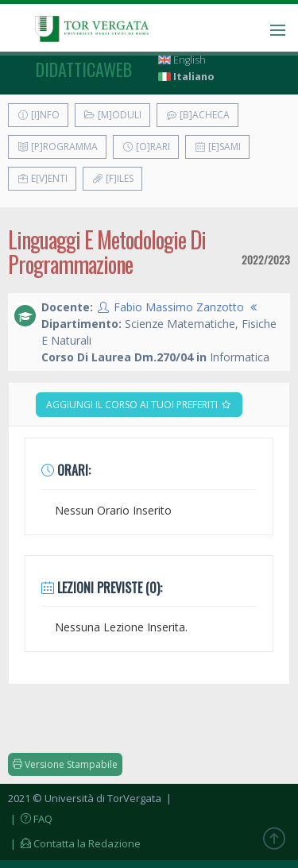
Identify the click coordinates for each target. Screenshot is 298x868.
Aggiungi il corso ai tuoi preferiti (139, 405)
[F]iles (112, 178)
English (182, 60)
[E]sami (217, 147)
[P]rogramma (57, 147)
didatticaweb (84, 69)
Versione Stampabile (65, 764)
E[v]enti (42, 178)
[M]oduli (112, 115)
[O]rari (146, 147)
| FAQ (30, 819)
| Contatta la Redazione (74, 843)
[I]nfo (38, 115)
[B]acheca (197, 115)
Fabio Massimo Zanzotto (179, 307)
